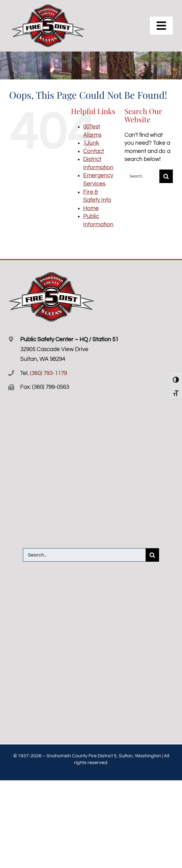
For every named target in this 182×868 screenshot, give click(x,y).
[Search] (166, 176)
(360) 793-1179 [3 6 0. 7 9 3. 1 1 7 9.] (48, 373)
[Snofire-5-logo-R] (48, 7)
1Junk (91, 143)
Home (91, 208)
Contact (94, 151)
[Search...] (142, 176)
